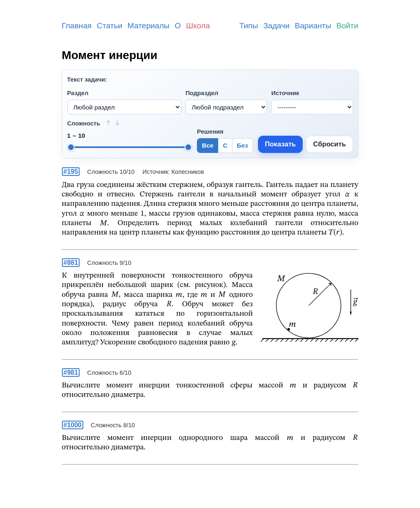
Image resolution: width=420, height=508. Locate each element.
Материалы (149, 26)
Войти (347, 26)
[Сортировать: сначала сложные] (117, 123)
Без (243, 145)
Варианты (313, 26)
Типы (249, 26)
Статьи (110, 26)
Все (208, 145)
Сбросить (329, 144)
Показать (281, 144)
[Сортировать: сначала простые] (108, 123)
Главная (77, 26)
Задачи (276, 26)
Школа (198, 26)
